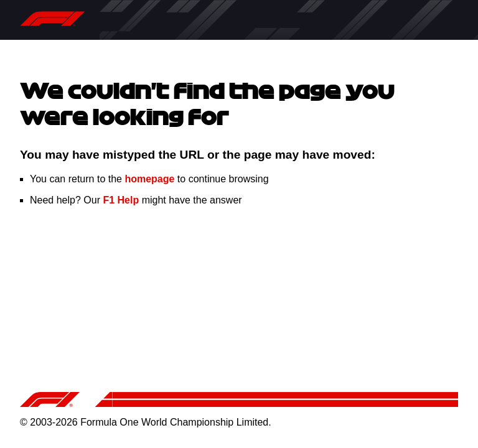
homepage (149, 179)
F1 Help (121, 200)
